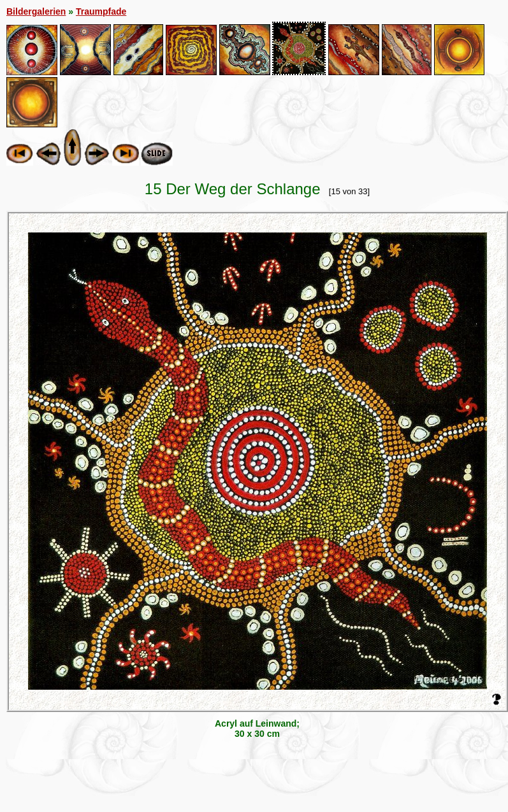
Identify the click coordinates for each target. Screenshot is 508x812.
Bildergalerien (36, 11)
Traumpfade (101, 11)
